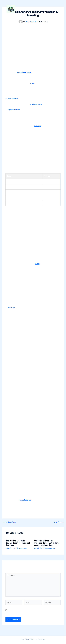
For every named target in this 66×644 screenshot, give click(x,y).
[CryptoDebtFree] (13, 11)
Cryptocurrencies (12, 99)
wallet (32, 83)
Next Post (59, 522)
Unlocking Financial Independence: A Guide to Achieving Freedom (47, 543)
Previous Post (9, 522)
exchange (38, 126)
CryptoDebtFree (37, 11)
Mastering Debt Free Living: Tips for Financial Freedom (18, 543)
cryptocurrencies (36, 104)
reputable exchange (24, 72)
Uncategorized (22, 548)
